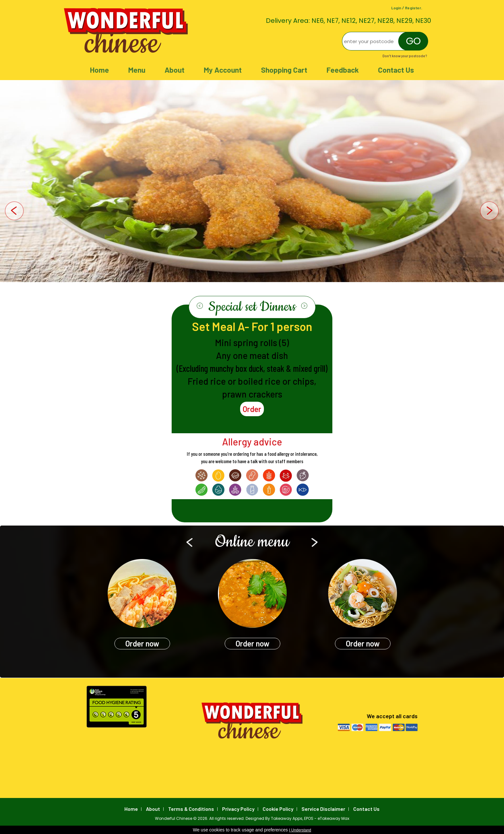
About (175, 70)
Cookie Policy (278, 809)
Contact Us (396, 70)
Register (413, 8)
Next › (304, 306)
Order (252, 409)
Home (99, 70)
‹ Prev (200, 306)
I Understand (300, 830)
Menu (137, 70)
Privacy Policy (238, 809)
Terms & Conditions (191, 809)
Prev (14, 211)
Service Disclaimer (323, 809)
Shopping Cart (284, 70)
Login (396, 8)
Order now (142, 643)
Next (490, 211)
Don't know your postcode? (405, 56)
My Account (223, 70)
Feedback (343, 70)
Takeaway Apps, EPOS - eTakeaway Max (310, 818)
